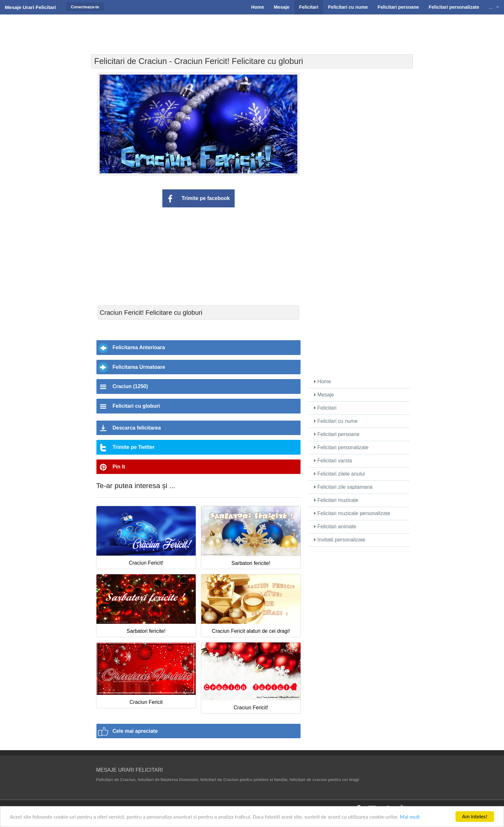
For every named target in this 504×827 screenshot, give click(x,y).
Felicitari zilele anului (339, 474)
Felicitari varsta (333, 461)
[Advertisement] (252, 31)
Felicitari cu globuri (136, 406)
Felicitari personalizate (341, 447)
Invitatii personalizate (340, 540)
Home (323, 382)
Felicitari (325, 408)
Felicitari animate (335, 527)
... (491, 7)
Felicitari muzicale (336, 500)
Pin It (119, 467)
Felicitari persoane (337, 434)
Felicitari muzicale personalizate (352, 513)
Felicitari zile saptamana (343, 487)
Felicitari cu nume (336, 421)
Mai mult (410, 817)
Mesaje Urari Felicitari (30, 7)
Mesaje (324, 395)
